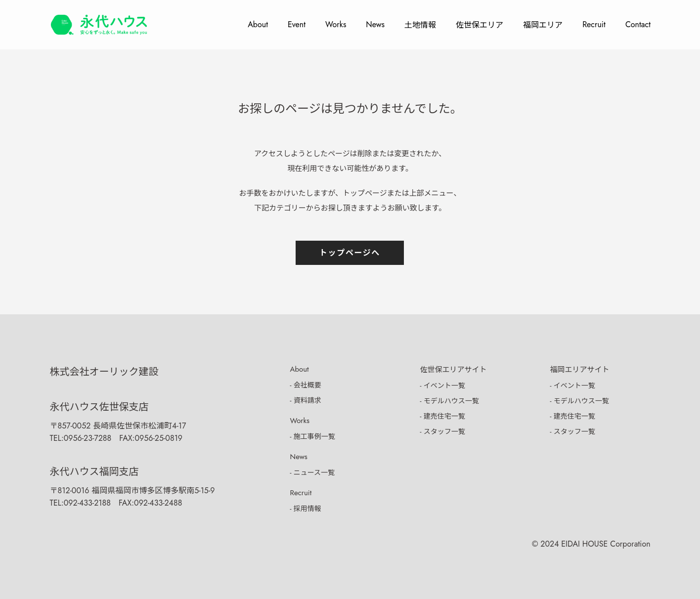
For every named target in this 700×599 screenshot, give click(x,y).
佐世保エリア (480, 25)
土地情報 (420, 25)
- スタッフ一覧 (443, 431)
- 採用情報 (306, 509)
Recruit (594, 24)
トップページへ (350, 253)
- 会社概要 (306, 385)
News (375, 24)
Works (336, 24)
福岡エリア (543, 25)
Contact (638, 24)
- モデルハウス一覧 (450, 401)
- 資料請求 (306, 400)
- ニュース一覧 (312, 472)
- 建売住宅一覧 (443, 416)
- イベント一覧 (443, 385)
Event (297, 24)
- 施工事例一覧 (313, 436)
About (258, 24)
